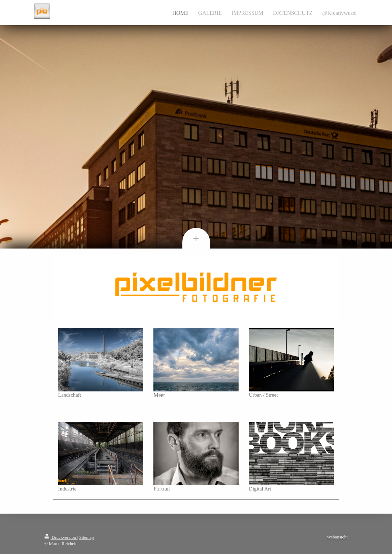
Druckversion (61, 537)
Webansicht (337, 537)
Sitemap (87, 537)
